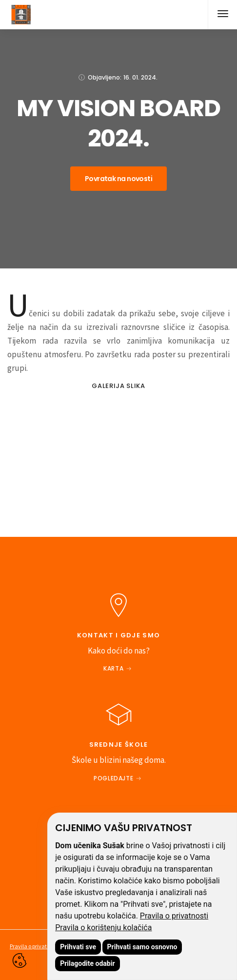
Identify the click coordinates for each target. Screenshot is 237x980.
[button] (222, 15)
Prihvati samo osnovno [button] (142, 947)
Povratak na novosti (118, 179)
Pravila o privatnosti (174, 916)
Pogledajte (113, 778)
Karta (113, 668)
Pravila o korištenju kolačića (103, 928)
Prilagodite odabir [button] (87, 963)
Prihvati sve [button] (78, 947)
